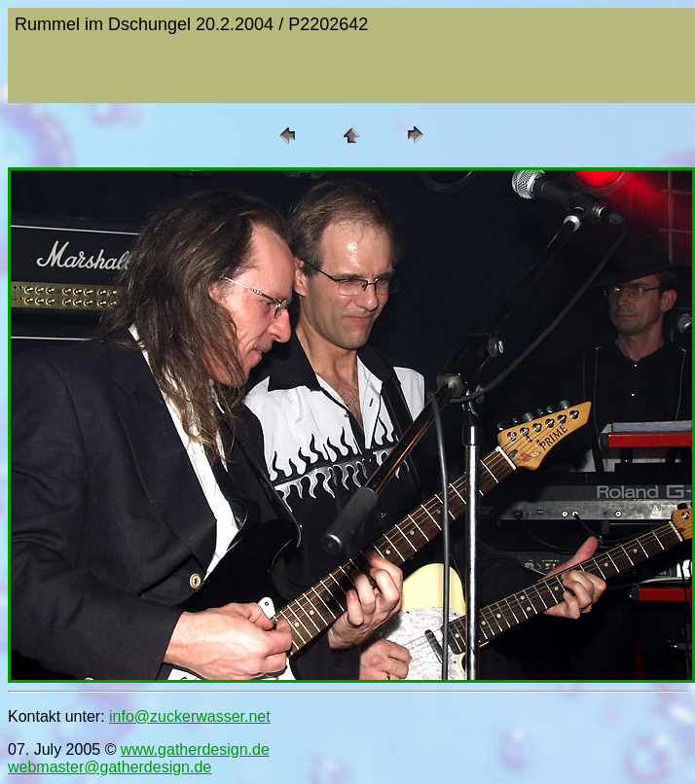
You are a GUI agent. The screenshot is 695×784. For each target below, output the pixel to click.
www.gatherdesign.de (195, 749)
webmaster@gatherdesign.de (110, 767)
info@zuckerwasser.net (190, 716)
